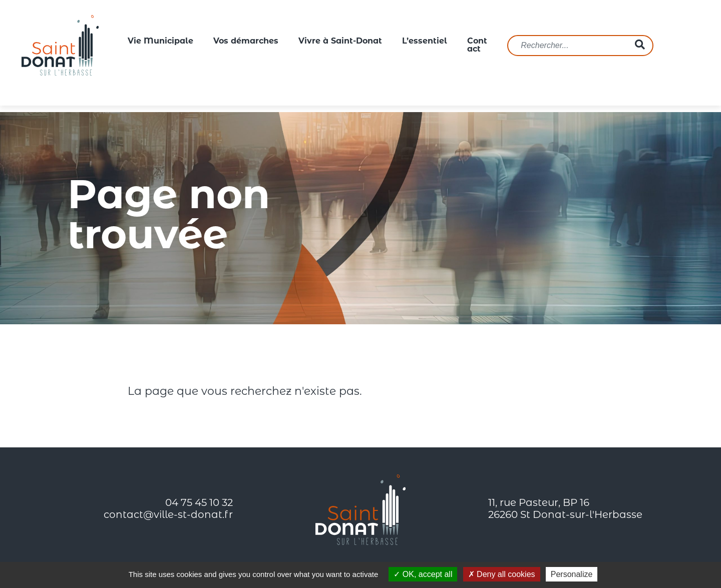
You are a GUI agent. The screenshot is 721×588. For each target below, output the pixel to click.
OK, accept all (423, 574)
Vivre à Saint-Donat (340, 42)
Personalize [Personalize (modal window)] (572, 574)
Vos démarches (246, 42)
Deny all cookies (502, 574)
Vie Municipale (160, 42)
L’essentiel (425, 42)
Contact (477, 46)
